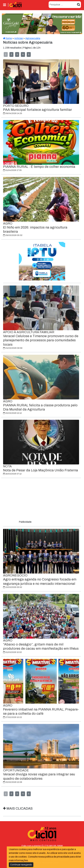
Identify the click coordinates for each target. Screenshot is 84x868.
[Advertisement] (42, 500)
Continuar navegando (21, 865)
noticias (19, 38)
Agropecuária (33, 38)
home (7, 38)
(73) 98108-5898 (52, 846)
